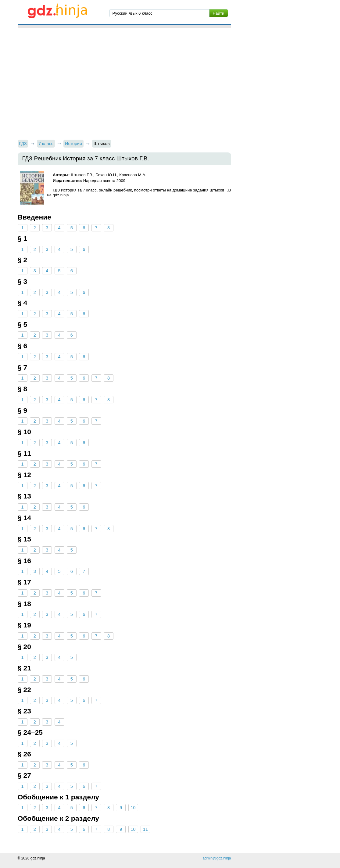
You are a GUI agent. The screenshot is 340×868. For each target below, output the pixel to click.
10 (133, 808)
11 (145, 829)
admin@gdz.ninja (217, 858)
